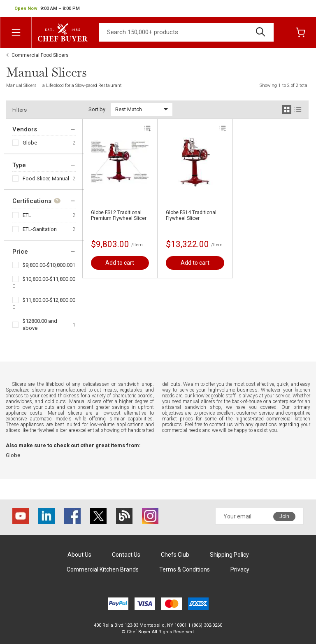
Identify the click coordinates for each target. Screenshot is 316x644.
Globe (30, 143)
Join (284, 516)
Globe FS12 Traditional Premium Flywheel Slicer (119, 215)
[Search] (186, 32)
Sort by (97, 109)
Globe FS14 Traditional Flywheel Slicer (191, 215)
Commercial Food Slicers (40, 55)
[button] (47, 9)
